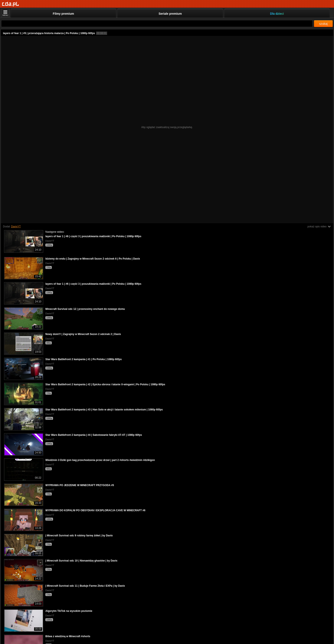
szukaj (323, 24)
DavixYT (16, 227)
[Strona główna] (11, 4)
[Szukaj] (157, 24)
